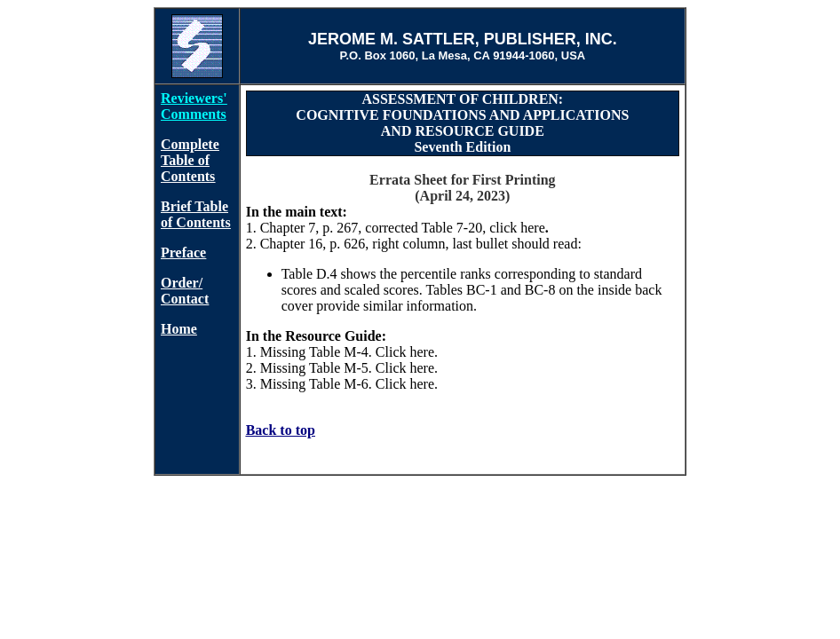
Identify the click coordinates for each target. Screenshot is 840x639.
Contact (185, 299)
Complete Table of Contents (190, 160)
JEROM (337, 39)
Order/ (182, 283)
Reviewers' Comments (194, 106)
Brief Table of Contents (196, 214)
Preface (183, 252)
